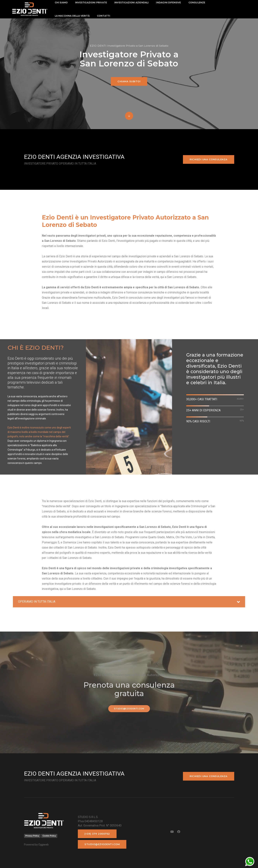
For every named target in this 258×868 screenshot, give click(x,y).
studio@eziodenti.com (129, 709)
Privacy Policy (32, 836)
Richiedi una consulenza (209, 159)
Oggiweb (44, 845)
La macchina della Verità (72, 16)
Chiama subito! (129, 81)
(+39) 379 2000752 (97, 834)
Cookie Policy (49, 836)
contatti (104, 16)
